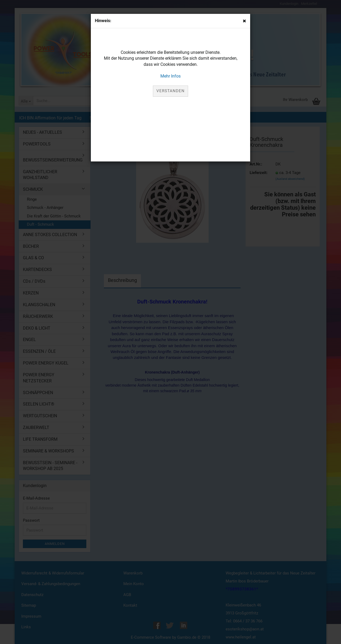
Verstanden (170, 91)
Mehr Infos (170, 76)
